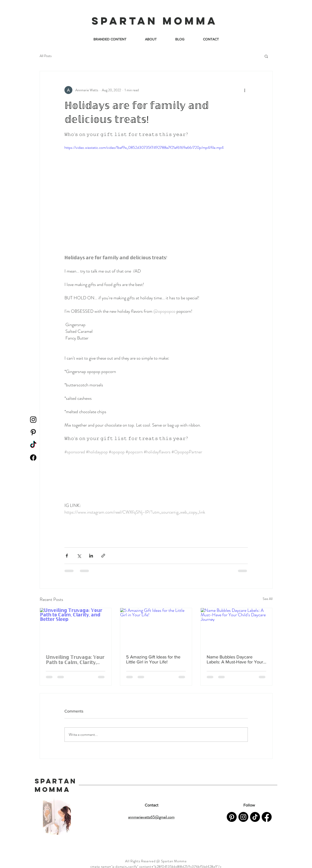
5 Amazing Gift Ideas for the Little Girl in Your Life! (153, 659)
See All (268, 599)
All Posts (46, 56)
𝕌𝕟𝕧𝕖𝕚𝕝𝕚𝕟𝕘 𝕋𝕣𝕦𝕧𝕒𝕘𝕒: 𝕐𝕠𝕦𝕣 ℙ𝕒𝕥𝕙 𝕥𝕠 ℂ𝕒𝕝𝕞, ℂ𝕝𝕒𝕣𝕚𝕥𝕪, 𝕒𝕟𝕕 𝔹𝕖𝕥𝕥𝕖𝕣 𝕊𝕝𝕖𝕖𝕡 (75, 660)
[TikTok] (33, 445)
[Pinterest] (33, 432)
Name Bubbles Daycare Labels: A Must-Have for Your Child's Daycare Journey (235, 659)
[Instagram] (33, 420)
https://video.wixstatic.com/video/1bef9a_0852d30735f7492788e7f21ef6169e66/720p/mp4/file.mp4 (144, 147)
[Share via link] (103, 556)
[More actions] (245, 90)
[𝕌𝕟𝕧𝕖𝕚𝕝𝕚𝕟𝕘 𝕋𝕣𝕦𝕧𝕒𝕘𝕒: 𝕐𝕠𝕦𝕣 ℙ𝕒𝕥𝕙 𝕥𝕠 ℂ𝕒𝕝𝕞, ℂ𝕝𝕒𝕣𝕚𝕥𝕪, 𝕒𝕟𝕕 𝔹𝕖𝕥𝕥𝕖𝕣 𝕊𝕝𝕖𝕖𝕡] (76, 628)
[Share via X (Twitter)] (79, 556)
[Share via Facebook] (67, 556)
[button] (266, 56)
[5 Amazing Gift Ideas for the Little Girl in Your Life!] (156, 628)
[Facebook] (33, 458)
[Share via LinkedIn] (91, 556)
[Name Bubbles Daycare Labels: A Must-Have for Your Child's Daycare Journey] (237, 628)
